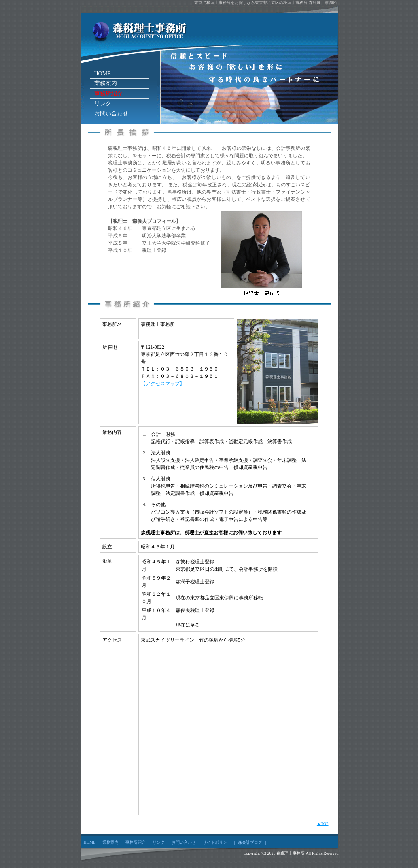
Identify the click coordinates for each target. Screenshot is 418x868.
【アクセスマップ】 (163, 384)
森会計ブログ (250, 842)
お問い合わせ (111, 114)
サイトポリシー (217, 842)
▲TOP (323, 824)
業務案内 (106, 83)
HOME (103, 74)
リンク (103, 103)
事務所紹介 (108, 93)
